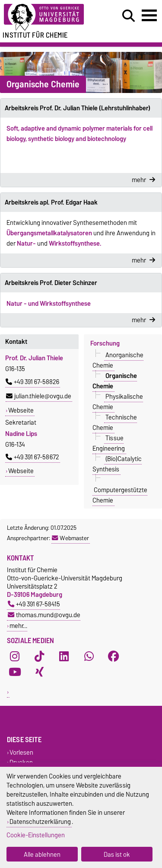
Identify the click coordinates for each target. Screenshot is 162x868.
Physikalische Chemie (118, 401)
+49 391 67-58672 (32, 457)
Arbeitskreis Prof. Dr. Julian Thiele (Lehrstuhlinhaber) (78, 108)
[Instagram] (15, 656)
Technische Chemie (115, 422)
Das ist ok (117, 854)
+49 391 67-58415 (34, 604)
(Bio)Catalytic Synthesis (117, 464)
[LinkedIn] (64, 656)
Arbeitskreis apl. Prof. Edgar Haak (51, 202)
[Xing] (39, 672)
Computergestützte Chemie (120, 495)
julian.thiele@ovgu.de (39, 396)
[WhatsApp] (89, 656)
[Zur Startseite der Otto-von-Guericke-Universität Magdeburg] (50, 18)
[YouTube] (15, 672)
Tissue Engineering (109, 443)
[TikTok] (39, 656)
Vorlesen (21, 752)
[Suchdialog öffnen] (129, 16)
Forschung (105, 343)
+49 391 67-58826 (32, 382)
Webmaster (70, 538)
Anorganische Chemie (118, 360)
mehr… (18, 626)
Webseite (21, 410)
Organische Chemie (115, 381)
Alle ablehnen (42, 854)
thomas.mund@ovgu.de (44, 615)
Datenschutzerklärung (40, 822)
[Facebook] (114, 656)
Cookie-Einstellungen (36, 835)
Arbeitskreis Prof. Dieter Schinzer (51, 283)
